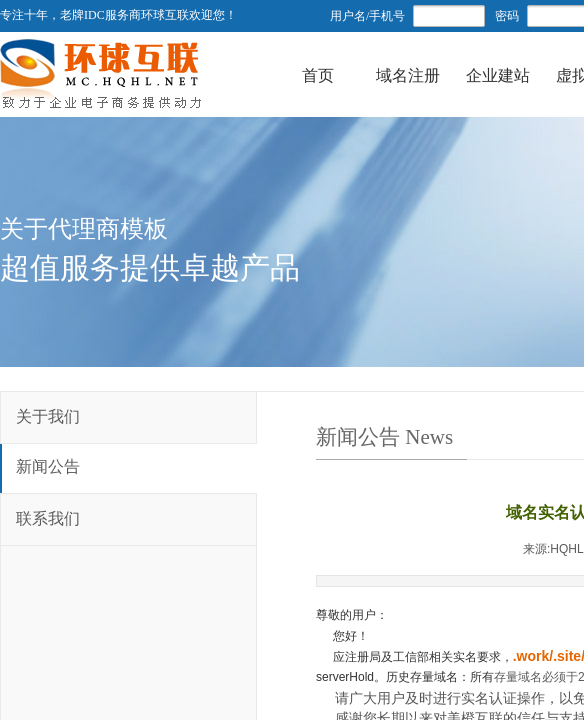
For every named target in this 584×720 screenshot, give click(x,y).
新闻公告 (48, 466)
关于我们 (48, 416)
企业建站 (498, 71)
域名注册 (408, 71)
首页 (318, 71)
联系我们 (48, 518)
